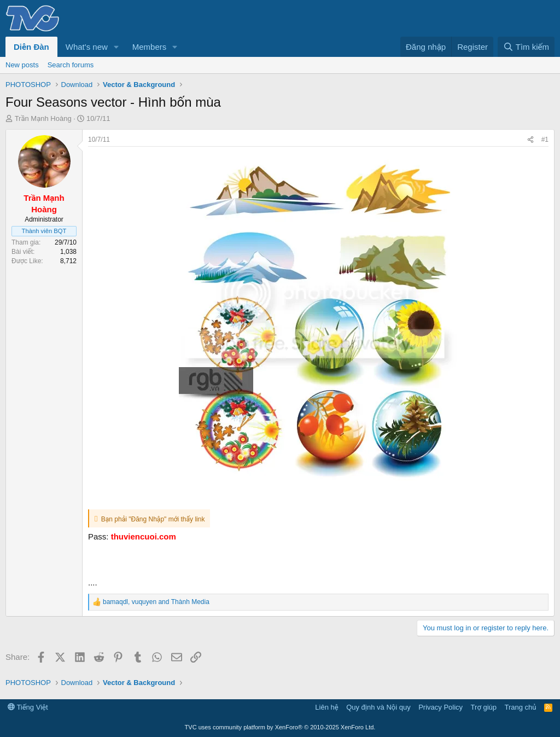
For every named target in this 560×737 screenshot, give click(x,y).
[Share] (530, 140)
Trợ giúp (484, 707)
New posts (22, 65)
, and (156, 602)
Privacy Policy (441, 707)
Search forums (71, 65)
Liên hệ (326, 707)
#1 (545, 140)
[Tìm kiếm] (526, 47)
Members (150, 47)
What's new (87, 47)
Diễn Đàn (31, 47)
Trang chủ (521, 707)
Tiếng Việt (28, 707)
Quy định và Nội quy (378, 707)
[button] (116, 47)
